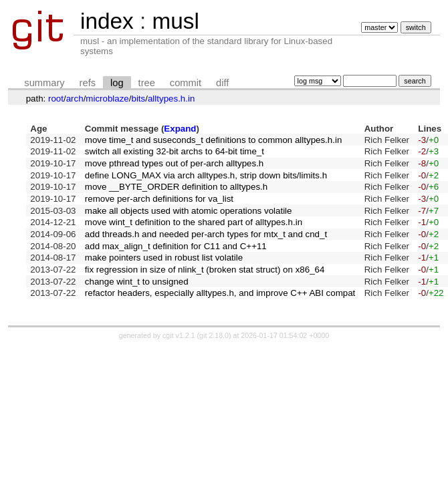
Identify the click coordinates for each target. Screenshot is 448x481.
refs (88, 83)
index (107, 21)
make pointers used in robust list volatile (164, 258)
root (56, 99)
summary (44, 83)
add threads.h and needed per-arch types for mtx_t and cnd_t (206, 234)
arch (75, 99)
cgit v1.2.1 (179, 335)
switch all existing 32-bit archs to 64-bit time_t (175, 151)
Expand (180, 129)
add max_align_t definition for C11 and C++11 (176, 246)
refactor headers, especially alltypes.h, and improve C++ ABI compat (220, 293)
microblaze (107, 99)
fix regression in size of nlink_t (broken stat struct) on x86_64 (205, 270)
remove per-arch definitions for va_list (159, 199)
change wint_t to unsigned (137, 282)
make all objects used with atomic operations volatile (189, 211)
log (117, 83)
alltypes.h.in (171, 99)
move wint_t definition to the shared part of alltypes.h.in (194, 222)
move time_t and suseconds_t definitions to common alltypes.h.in (214, 140)
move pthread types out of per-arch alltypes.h (174, 163)
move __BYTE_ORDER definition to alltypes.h (176, 187)
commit (186, 83)
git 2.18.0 (214, 335)
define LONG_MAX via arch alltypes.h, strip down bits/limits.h (206, 175)
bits (138, 99)
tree (147, 83)
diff (222, 83)
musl (175, 21)
